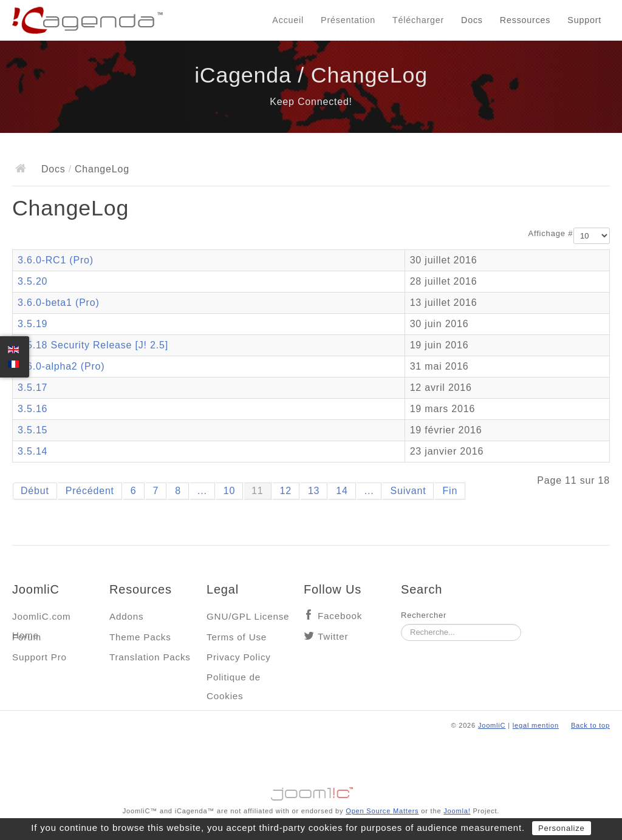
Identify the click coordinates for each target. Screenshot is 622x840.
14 (342, 491)
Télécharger (418, 20)
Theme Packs (140, 637)
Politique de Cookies (234, 680)
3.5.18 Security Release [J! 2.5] (93, 345)
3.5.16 (32, 409)
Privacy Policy (239, 657)
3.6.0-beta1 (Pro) (59, 303)
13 (314, 491)
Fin (450, 491)
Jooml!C (311, 791)
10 (229, 491)
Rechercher (424, 615)
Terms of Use (237, 637)
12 (286, 491)
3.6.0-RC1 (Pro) (56, 260)
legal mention (536, 725)
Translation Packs (150, 657)
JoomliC (492, 725)
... (202, 491)
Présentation (348, 20)
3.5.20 (32, 281)
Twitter (333, 636)
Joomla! (457, 811)
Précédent (90, 491)
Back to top (590, 725)
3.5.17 (32, 388)
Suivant (408, 491)
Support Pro (39, 657)
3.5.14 (32, 451)
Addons (126, 616)
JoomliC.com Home (42, 619)
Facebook (340, 616)
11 (257, 491)
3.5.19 (32, 324)
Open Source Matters (382, 811)
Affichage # (551, 233)
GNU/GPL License (248, 616)
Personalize (562, 828)
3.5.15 (32, 430)
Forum (27, 637)
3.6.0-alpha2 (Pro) (61, 366)
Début (35, 491)
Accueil (288, 20)
